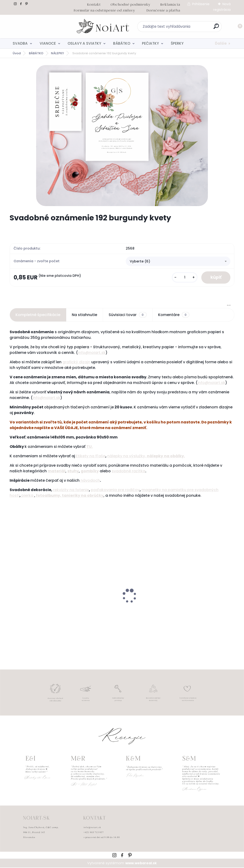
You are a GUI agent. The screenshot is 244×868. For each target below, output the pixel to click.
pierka (28, 496)
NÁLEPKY (57, 53)
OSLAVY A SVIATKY (84, 43)
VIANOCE (48, 43)
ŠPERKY (177, 43)
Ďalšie (221, 43)
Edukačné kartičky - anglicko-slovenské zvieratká (116, 610)
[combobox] (178, 262)
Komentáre (174, 315)
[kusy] (184, 278)
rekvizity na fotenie (71, 490)
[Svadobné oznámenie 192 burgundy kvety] (122, 136)
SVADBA (20, 43)
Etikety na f (86, 456)
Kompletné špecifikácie (38, 315)
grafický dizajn (76, 362)
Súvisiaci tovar (128, 315)
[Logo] (38, 27)
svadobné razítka (128, 471)
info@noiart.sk (92, 353)
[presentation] (13, 589)
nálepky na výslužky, (127, 456)
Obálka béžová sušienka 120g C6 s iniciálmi (196, 610)
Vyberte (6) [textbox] (140, 261)
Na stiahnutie (84, 315)
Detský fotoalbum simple (36, 607)
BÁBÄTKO (122, 43)
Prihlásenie (201, 4)
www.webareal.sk (141, 863)
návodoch (90, 481)
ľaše (101, 456)
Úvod (17, 53)
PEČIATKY (150, 43)
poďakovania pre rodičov (115, 490)
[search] (184, 28)
